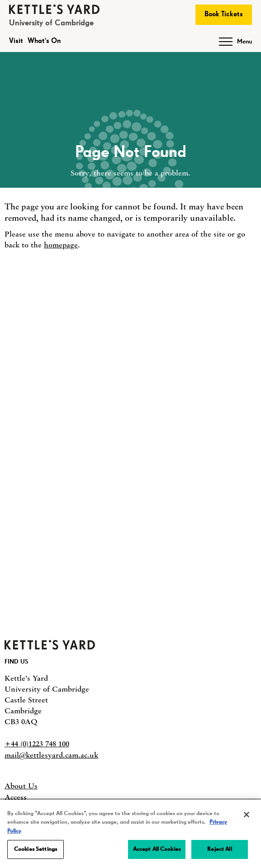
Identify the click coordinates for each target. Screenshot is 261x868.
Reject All (219, 849)
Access (16, 797)
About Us (21, 786)
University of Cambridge (51, 23)
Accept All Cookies (157, 849)
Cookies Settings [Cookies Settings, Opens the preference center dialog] (36, 849)
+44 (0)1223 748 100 (37, 744)
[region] (130, 834)
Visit (16, 41)
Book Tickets (224, 14)
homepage (61, 245)
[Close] (247, 815)
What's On (44, 41)
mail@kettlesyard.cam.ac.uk (51, 755)
